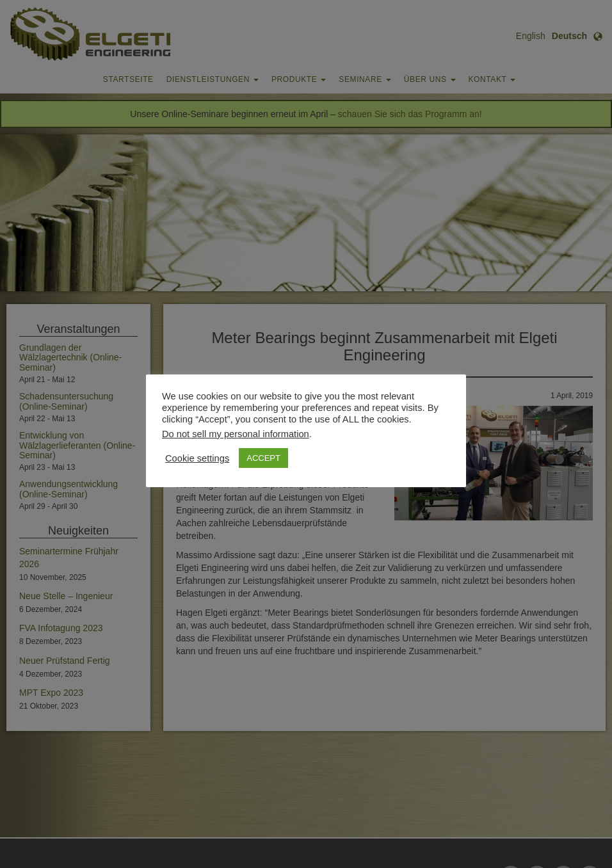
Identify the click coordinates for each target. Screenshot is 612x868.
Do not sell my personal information (236, 434)
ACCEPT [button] (263, 458)
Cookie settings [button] (197, 458)
